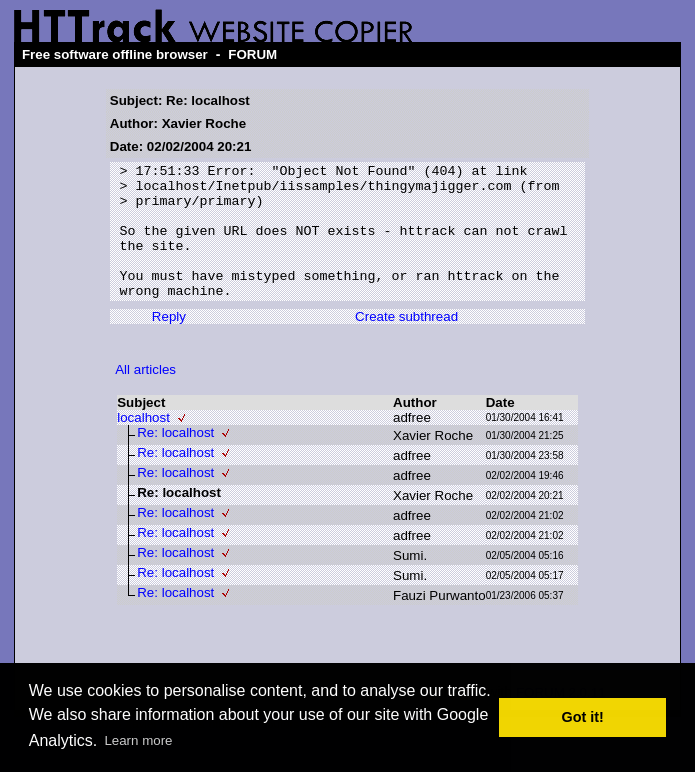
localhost (143, 444)
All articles (145, 396)
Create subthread (406, 343)
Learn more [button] (138, 740)
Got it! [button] (583, 717)
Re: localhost (175, 459)
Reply (169, 343)
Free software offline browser (115, 54)
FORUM (252, 54)
